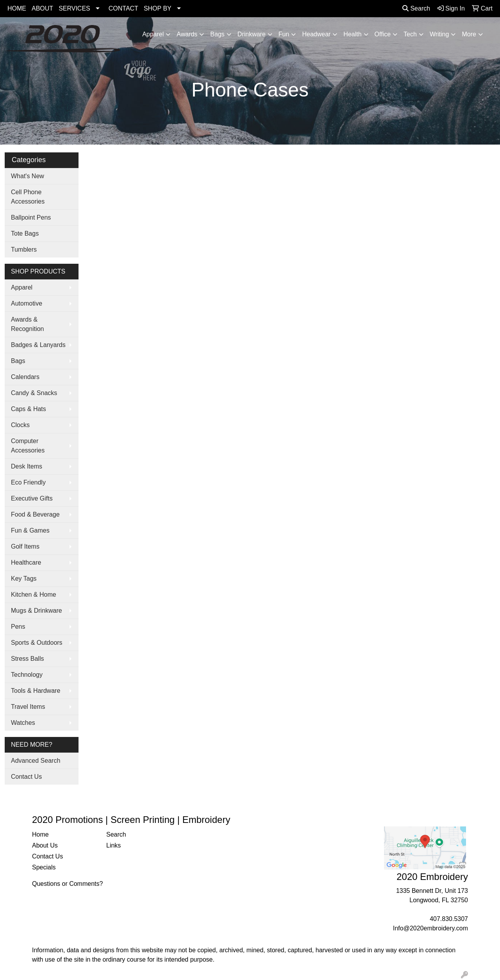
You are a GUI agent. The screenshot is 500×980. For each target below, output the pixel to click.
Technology (27, 675)
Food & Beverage (35, 514)
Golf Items (25, 546)
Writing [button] (439, 34)
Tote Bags (25, 233)
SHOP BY (158, 8)
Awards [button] (187, 34)
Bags (18, 361)
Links (113, 845)
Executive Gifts (32, 498)
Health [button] (352, 34)
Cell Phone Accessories (28, 197)
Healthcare (26, 562)
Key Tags (24, 579)
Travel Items (28, 707)
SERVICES (74, 8)
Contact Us (26, 777)
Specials (44, 867)
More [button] (469, 34)
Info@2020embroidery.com (430, 928)
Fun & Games (30, 530)
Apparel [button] (153, 34)
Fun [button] (284, 34)
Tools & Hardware (36, 691)
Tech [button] (410, 34)
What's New (28, 176)
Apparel (22, 287)
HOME (17, 8)
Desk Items (27, 466)
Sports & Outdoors (37, 643)
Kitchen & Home (34, 595)
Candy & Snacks (34, 393)
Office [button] (383, 34)
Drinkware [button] (252, 34)
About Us (45, 845)
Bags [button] (217, 34)
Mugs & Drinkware (37, 611)
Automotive (27, 303)
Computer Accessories (28, 446)
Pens (18, 627)
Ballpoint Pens (31, 217)
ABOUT (42, 8)
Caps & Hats (29, 409)
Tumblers (24, 249)
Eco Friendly (28, 482)
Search (416, 8)
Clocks (20, 425)
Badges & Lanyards (38, 345)
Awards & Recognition (28, 324)
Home (40, 834)
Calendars (25, 377)
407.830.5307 (449, 919)
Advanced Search (36, 761)
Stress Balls (27, 659)
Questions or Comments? (67, 884)
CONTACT (123, 8)
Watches (23, 723)
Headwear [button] (316, 34)
